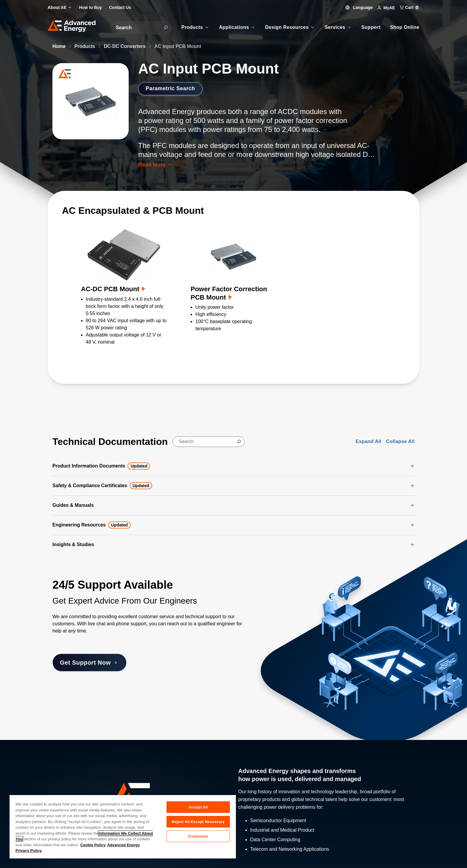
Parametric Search (170, 88)
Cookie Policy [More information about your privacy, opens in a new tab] (93, 845)
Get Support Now (89, 663)
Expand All (368, 441)
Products (85, 46)
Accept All (198, 807)
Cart (410, 7)
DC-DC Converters (126, 46)
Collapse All (400, 441)
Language (359, 7)
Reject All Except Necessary (198, 822)
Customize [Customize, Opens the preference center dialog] (198, 836)
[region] (123, 826)
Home (60, 46)
